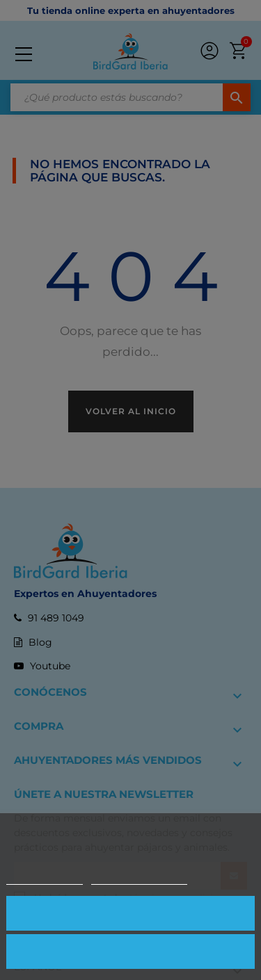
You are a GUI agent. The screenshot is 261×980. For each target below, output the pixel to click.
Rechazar (130, 951)
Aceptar (130, 913)
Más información (45, 878)
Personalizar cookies (139, 878)
